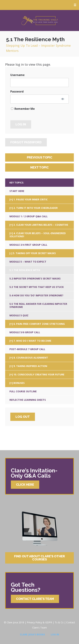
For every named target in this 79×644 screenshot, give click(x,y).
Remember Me (23, 109)
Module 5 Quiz (19, 315)
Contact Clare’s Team (35, 599)
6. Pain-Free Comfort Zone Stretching (39, 324)
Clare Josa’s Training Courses (39, 21)
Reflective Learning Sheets (28, 400)
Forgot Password (26, 142)
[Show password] (63, 99)
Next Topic (39, 167)
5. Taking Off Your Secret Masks (34, 253)
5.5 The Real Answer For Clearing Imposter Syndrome (38, 305)
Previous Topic (40, 157)
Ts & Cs (59, 622)
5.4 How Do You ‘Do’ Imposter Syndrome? (36, 295)
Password (17, 91)
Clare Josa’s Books (32, 634)
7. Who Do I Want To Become (32, 341)
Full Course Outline (23, 391)
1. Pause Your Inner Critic (31, 199)
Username (17, 75)
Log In (55, 634)
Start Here (17, 191)
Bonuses (19, 383)
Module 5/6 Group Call (25, 332)
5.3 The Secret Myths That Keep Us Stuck (37, 287)
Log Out (23, 417)
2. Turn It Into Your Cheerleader (36, 208)
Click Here (25, 485)
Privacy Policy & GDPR (39, 622)
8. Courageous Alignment (31, 358)
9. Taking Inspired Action (30, 366)
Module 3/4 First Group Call (28, 245)
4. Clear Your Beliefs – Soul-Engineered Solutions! (38, 235)
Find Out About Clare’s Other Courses (39, 558)
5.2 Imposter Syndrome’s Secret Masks (35, 278)
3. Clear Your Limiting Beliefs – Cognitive (41, 225)
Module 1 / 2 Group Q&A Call (29, 216)
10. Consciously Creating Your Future (39, 374)
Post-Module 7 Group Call (27, 349)
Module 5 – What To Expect (28, 262)
